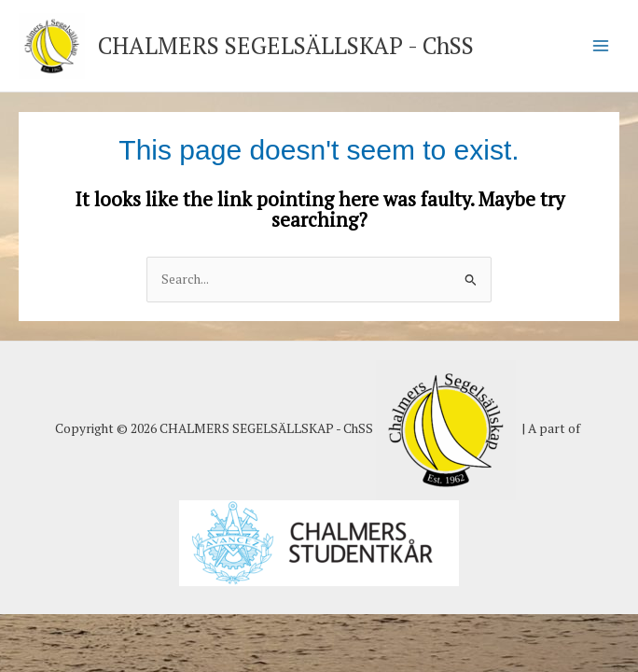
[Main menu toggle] (601, 46)
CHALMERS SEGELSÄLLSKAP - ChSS (286, 45)
